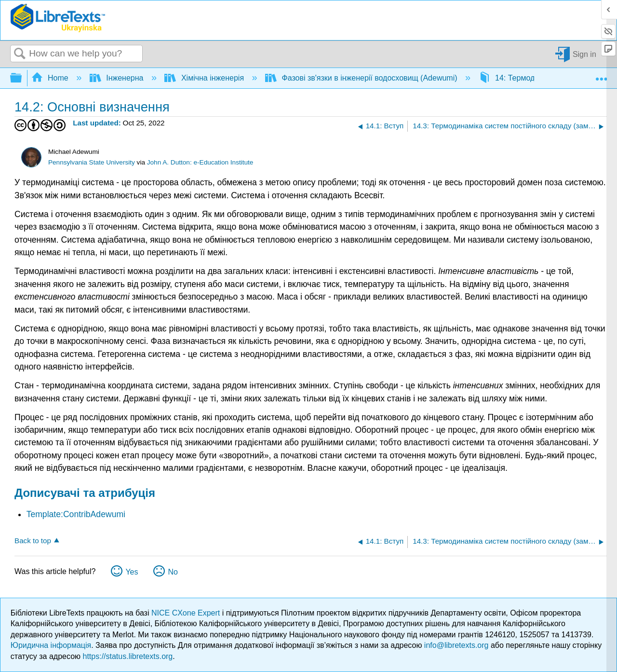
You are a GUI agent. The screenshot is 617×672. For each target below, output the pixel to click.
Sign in (584, 54)
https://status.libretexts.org (128, 656)
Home (51, 78)
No (173, 572)
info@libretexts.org (456, 645)
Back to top (33, 541)
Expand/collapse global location (601, 75)
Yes (132, 572)
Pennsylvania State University (92, 162)
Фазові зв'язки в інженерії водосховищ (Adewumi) (362, 78)
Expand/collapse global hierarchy (22, 78)
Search (20, 54)
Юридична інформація (51, 645)
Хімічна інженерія (205, 78)
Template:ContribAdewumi (76, 514)
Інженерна (118, 78)
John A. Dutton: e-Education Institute (200, 162)
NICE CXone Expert (187, 613)
